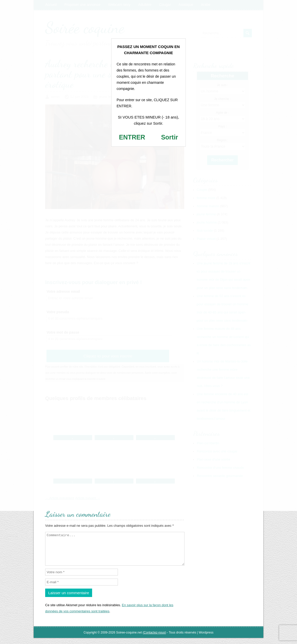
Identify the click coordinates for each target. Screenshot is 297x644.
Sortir (170, 137)
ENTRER (132, 137)
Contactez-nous (154, 639)
